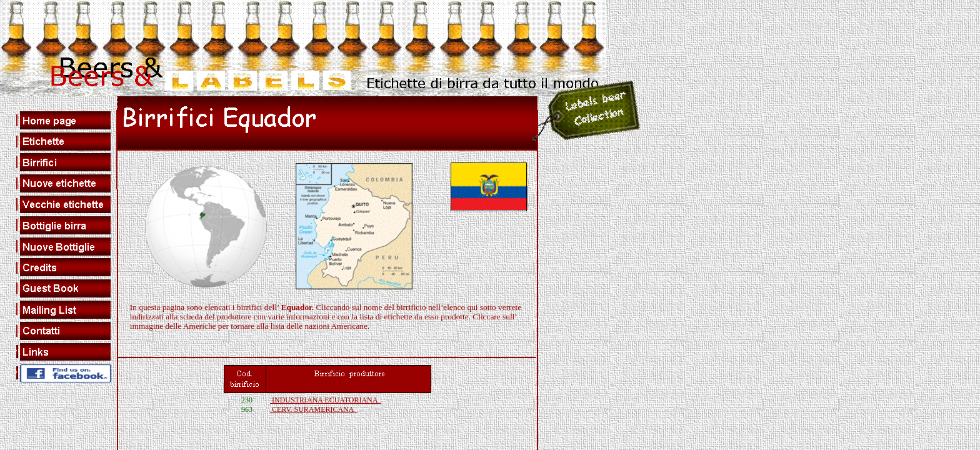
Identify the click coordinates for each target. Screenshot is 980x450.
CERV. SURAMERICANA (314, 409)
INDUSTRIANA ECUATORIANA (326, 400)
